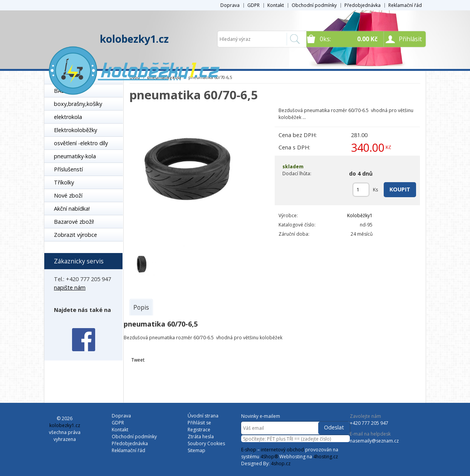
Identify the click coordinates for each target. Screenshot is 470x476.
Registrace (199, 430)
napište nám (70, 287)
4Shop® (269, 457)
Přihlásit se (199, 423)
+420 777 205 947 (369, 423)
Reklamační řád (405, 5)
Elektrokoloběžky (76, 130)
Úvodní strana (203, 416)
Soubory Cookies (206, 443)
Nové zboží (68, 195)
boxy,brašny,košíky (78, 104)
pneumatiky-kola (75, 156)
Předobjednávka (363, 5)
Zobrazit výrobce (76, 235)
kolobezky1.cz (134, 39)
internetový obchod (282, 450)
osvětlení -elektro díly (81, 143)
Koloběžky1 (360, 215)
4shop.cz (281, 463)
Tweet (138, 360)
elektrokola (68, 117)
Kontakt (276, 5)
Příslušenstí (68, 169)
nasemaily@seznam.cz (374, 441)
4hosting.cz (326, 457)
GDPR (253, 5)
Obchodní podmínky (314, 5)
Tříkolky (64, 182)
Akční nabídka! (72, 209)
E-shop (249, 450)
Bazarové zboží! (74, 222)
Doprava (230, 5)
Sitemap (196, 450)
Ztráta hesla (201, 437)
